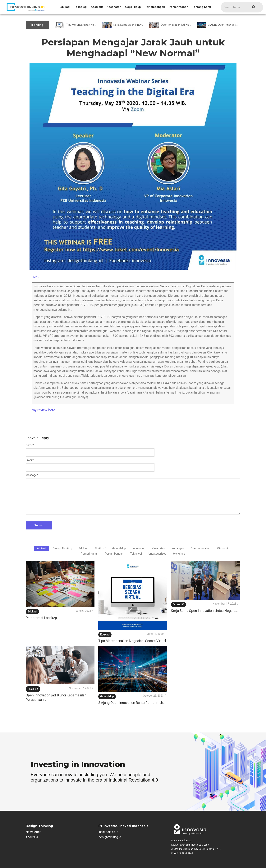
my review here (44, 410)
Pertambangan (155, 7)
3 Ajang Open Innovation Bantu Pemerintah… (132, 703)
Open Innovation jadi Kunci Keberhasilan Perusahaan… (56, 697)
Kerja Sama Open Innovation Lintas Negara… (204, 611)
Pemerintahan (179, 7)
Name (30, 445)
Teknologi (81, 7)
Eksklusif (33, 689)
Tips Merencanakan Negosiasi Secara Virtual (93, 25)
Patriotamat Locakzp (41, 618)
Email (30, 460)
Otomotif (97, 7)
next (35, 277)
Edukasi (65, 7)
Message (32, 475)
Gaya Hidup (133, 7)
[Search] (232, 7)
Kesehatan (114, 7)
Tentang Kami (201, 7)
